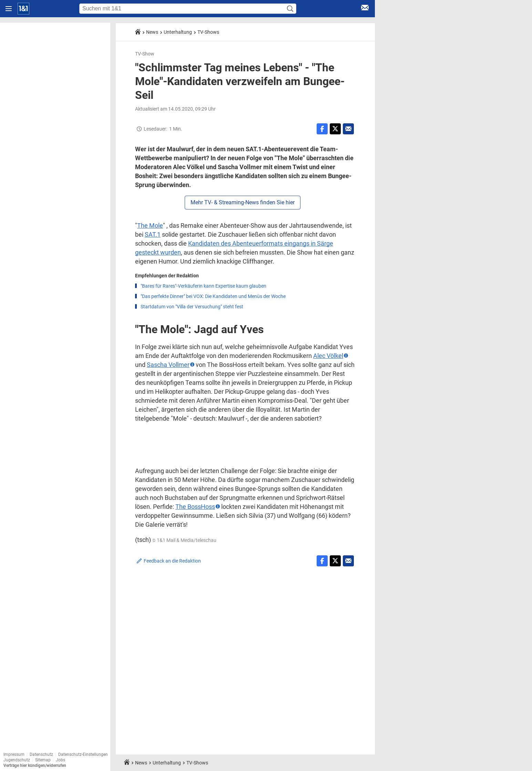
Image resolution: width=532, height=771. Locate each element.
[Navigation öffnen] (9, 9)
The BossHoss (195, 507)
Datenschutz (41, 754)
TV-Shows (208, 32)
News (152, 32)
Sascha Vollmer (168, 365)
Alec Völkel (328, 356)
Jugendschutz (17, 760)
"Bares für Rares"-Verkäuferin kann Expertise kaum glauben (203, 286)
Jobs (60, 760)
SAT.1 (153, 234)
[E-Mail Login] (365, 9)
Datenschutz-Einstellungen (83, 754)
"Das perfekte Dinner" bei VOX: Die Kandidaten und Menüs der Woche (213, 296)
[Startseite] (23, 9)
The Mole (150, 225)
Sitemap (43, 760)
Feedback (172, 561)
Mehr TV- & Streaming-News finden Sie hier (243, 202)
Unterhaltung (178, 32)
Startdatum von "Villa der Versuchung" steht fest (192, 307)
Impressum (14, 754)
